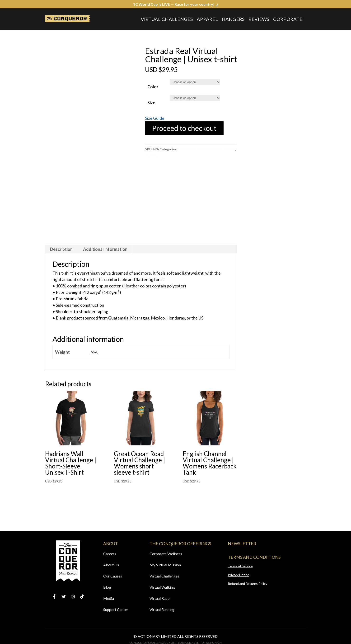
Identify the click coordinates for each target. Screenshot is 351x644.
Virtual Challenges (167, 19)
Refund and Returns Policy (248, 584)
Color (153, 87)
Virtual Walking (162, 587)
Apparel (207, 19)
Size (151, 103)
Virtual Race (159, 598)
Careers (110, 554)
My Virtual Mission (165, 565)
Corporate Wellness (166, 554)
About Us (111, 565)
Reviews (259, 19)
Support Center (116, 609)
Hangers (233, 19)
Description (61, 249)
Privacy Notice (239, 575)
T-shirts (151, 155)
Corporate (288, 19)
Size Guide (155, 118)
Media (109, 598)
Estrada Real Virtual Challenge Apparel (207, 149)
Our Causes (113, 576)
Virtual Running (162, 609)
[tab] (61, 249)
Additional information (105, 249)
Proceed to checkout (184, 128)
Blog (107, 587)
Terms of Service (240, 566)
